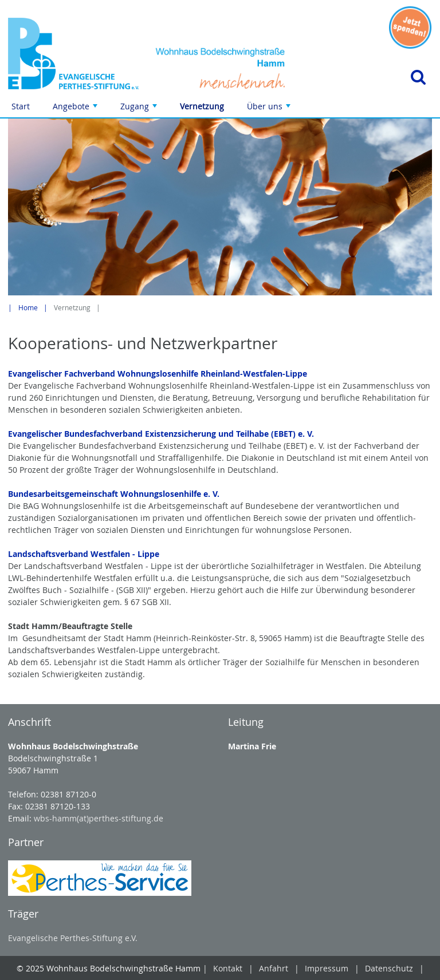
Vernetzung (202, 106)
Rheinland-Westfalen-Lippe (254, 374)
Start (21, 106)
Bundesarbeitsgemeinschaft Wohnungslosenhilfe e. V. (114, 494)
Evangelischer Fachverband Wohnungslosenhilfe (104, 374)
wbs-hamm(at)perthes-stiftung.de (99, 818)
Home (28, 308)
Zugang (140, 109)
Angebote (76, 109)
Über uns (270, 109)
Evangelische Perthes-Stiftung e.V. (73, 938)
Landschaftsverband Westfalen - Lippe (84, 554)
